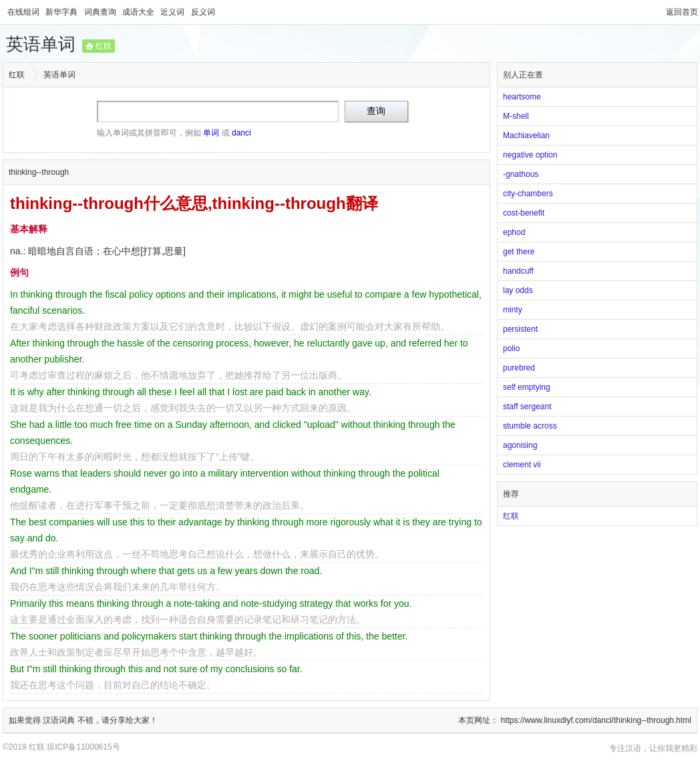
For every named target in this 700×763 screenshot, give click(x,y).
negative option (530, 155)
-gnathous (521, 174)
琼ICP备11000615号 (83, 747)
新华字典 (62, 12)
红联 (104, 46)
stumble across (530, 426)
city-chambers (528, 194)
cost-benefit (524, 213)
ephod (514, 232)
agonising (520, 445)
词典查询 (101, 12)
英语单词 (41, 44)
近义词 (173, 12)
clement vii (522, 465)
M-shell (516, 116)
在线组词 (24, 12)
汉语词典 (60, 720)
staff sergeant (527, 407)
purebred (519, 368)
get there (519, 252)
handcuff (518, 271)
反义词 (203, 12)
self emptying (527, 387)
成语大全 (139, 12)
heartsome (522, 97)
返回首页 (682, 12)
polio (511, 348)
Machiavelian (526, 136)
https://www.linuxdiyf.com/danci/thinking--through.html (596, 720)
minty (513, 310)
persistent (520, 329)
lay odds (518, 290)
